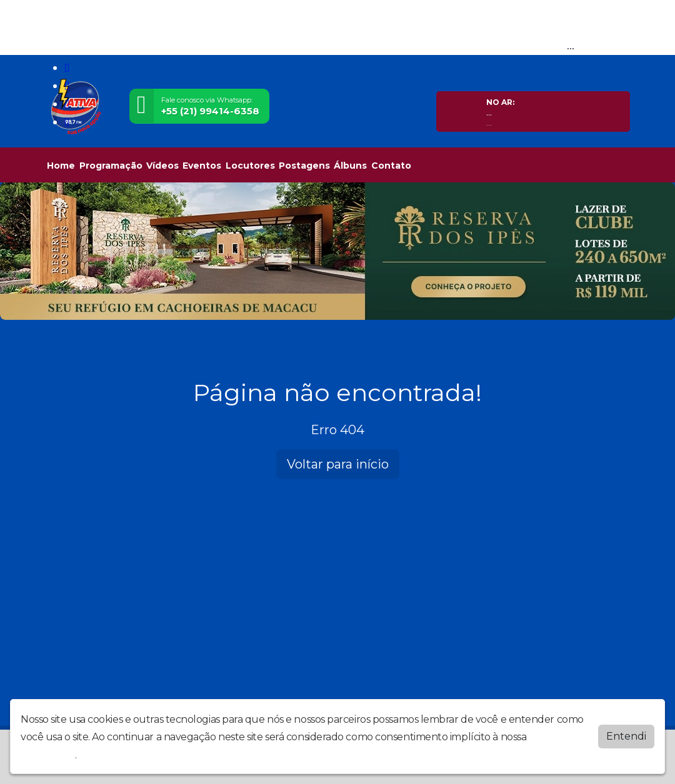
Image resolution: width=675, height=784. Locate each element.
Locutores (250, 166)
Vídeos (162, 166)
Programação (111, 166)
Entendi (626, 736)
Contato (391, 166)
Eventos (202, 166)
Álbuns (350, 166)
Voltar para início (338, 464)
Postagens (304, 166)
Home (61, 166)
